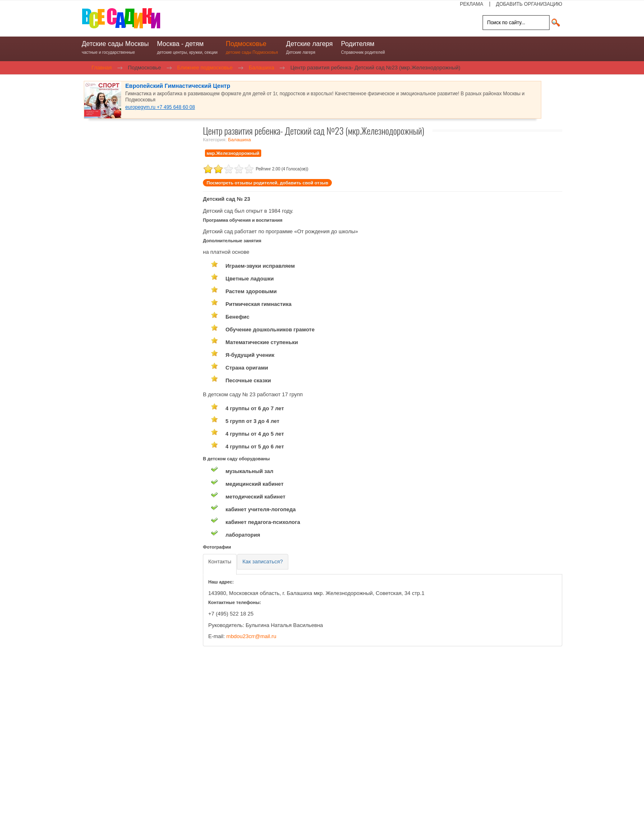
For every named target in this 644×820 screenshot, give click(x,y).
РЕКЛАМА (472, 4)
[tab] (220, 564)
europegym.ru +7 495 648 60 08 (160, 107)
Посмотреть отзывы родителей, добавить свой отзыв (267, 183)
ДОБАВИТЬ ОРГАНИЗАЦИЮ (529, 4)
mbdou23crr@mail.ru (251, 636)
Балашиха (239, 139)
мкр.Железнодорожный (233, 153)
